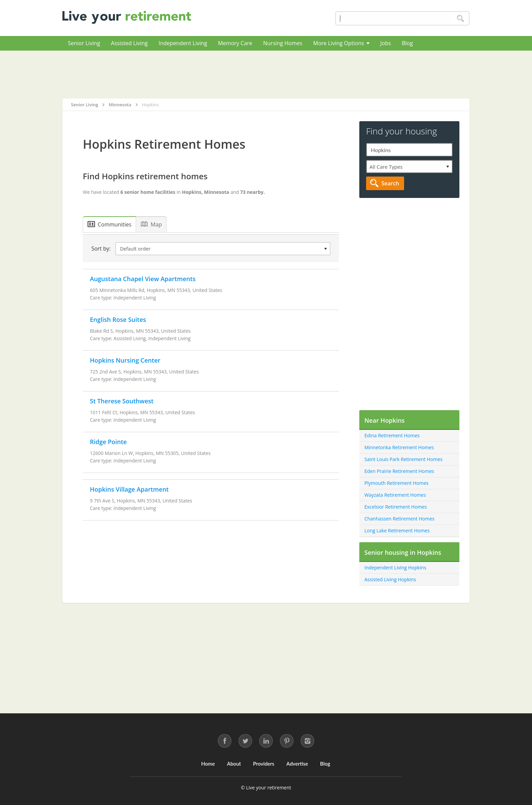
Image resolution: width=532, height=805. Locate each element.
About (234, 764)
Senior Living (84, 43)
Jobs (386, 43)
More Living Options (341, 43)
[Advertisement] (266, 74)
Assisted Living (129, 43)
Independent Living (183, 43)
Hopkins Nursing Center (125, 360)
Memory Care (235, 43)
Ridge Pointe (108, 442)
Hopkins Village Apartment (129, 489)
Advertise (297, 764)
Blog (407, 43)
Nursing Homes (283, 43)
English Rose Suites (118, 319)
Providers (264, 764)
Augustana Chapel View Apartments (143, 279)
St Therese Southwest (122, 401)
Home (208, 764)
